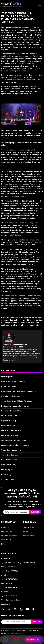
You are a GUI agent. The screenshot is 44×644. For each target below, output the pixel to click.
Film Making (6, 475)
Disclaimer (5, 633)
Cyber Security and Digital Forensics (17, 401)
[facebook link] (21, 610)
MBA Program (7, 377)
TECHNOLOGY (29, 527)
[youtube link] (27, 610)
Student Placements (10, 536)
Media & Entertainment (11, 430)
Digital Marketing (9, 421)
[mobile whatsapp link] (6, 640)
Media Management (10, 435)
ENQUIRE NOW (33, 640)
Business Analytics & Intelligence (15, 406)
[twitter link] (15, 610)
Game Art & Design (9, 465)
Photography (7, 470)
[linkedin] (33, 610)
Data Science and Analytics (13, 382)
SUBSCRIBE (35, 512)
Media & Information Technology (15, 445)
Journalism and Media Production (16, 440)
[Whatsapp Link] (3, 610)
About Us (5, 527)
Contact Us (6, 540)
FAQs (3, 544)
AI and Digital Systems (11, 396)
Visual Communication (11, 450)
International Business (11, 416)
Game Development (10, 455)
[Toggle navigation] (40, 4)
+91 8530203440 (10, 563)
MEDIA (26, 531)
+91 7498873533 (10, 579)
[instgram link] (9, 610)
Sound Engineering (9, 460)
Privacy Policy (33, 631)
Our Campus (7, 531)
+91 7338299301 (10, 587)
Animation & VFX (8, 479)
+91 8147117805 (9, 596)
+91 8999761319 (27, 563)
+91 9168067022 (10, 571)
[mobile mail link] (17, 640)
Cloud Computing (9, 386)
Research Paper (8, 426)
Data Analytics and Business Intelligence (19, 391)
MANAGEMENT (29, 536)
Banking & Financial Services (13, 411)
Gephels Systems (17, 633)
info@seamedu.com (12, 600)
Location (5, 548)
